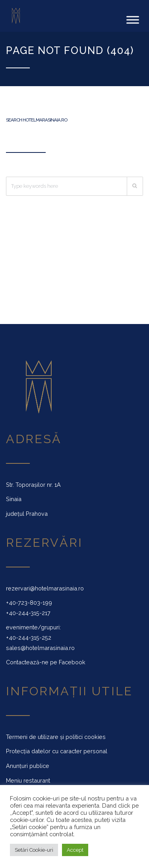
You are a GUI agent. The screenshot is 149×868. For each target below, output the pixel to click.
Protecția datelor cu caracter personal (57, 751)
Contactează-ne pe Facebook (46, 662)
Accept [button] (75, 850)
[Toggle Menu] (133, 20)
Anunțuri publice (28, 766)
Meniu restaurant (28, 780)
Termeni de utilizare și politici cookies (56, 737)
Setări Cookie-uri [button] (34, 850)
